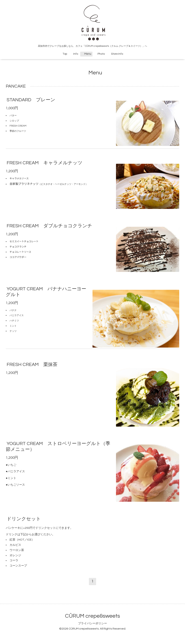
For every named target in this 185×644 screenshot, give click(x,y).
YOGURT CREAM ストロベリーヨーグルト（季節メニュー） (58, 446)
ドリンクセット (24, 519)
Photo (100, 54)
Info (74, 54)
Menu (86, 54)
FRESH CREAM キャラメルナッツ (45, 163)
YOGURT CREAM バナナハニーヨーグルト (46, 292)
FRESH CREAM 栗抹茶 (32, 365)
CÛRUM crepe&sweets (92, 616)
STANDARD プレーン (31, 100)
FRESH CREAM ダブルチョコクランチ (49, 226)
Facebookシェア (105, 142)
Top (65, 54)
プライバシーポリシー (92, 623)
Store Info (116, 54)
